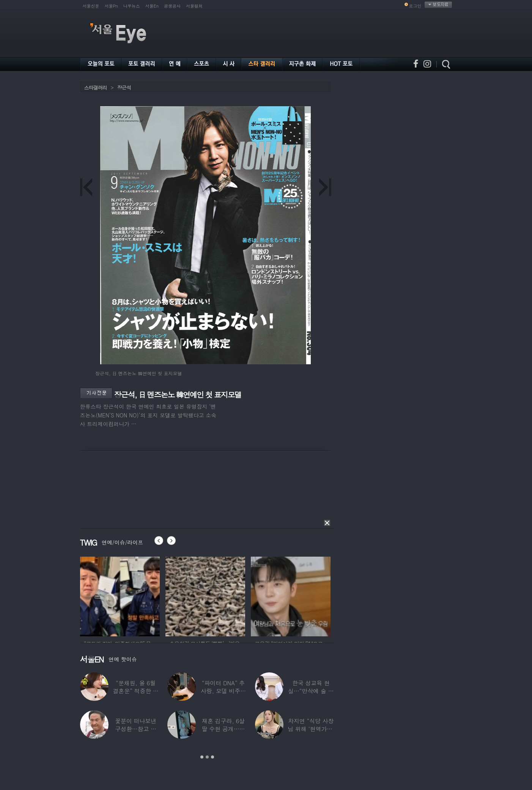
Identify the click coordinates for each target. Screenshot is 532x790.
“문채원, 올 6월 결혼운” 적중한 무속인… (135, 691)
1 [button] (202, 757)
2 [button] (207, 757)
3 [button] (212, 757)
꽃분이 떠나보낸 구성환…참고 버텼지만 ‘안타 (136, 729)
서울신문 (91, 6)
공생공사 (172, 6)
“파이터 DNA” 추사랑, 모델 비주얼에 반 (223, 691)
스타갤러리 (96, 87)
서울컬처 (194, 6)
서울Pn (111, 6)
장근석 (124, 87)
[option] (120, 595)
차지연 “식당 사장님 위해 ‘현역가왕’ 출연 (311, 729)
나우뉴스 (132, 6)
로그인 (415, 6)
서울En (152, 6)
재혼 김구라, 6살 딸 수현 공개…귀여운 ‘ (223, 729)
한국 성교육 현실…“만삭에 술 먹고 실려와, (311, 691)
